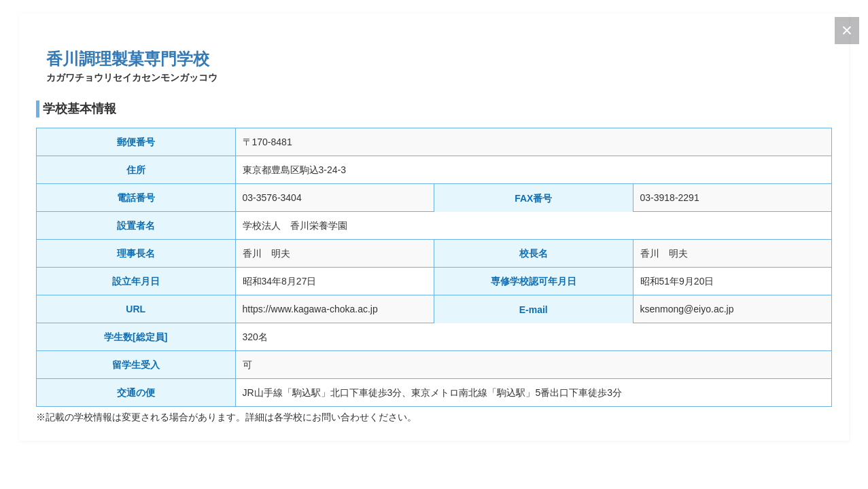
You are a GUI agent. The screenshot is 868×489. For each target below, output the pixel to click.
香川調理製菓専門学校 (128, 59)
